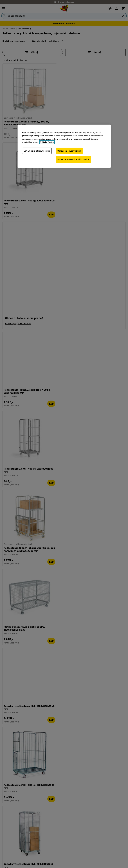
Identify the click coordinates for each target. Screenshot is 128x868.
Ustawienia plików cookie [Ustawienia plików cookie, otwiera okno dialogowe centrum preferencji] (37, 151)
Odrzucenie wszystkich (69, 151)
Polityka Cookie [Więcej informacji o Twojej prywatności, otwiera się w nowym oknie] (47, 142)
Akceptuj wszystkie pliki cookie (73, 160)
